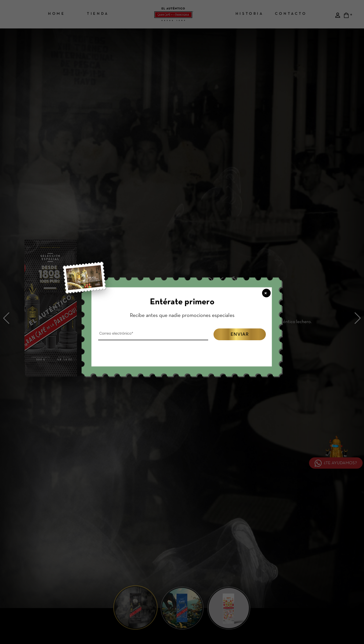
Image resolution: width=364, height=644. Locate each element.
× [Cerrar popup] (266, 293)
